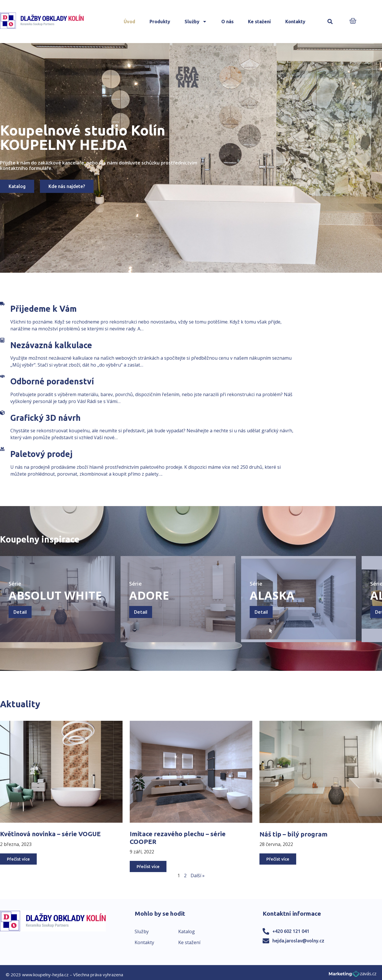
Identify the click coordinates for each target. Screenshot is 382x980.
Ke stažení (259, 22)
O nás (227, 22)
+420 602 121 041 (291, 931)
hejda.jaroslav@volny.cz (298, 941)
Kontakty (295, 22)
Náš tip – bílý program (293, 834)
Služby (196, 22)
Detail (20, 612)
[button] (330, 22)
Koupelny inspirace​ (40, 539)
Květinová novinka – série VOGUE (50, 834)
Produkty (160, 22)
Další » (198, 876)
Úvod (129, 22)
